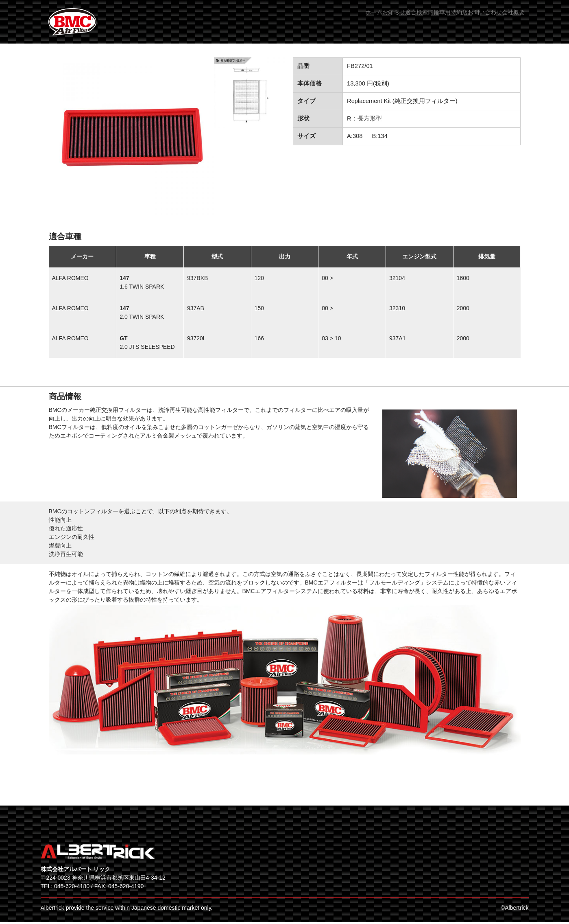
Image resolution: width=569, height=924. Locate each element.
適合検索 (359, 20)
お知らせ (323, 20)
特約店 (429, 20)
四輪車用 (395, 20)
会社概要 (510, 20)
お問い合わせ (468, 20)
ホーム (289, 20)
